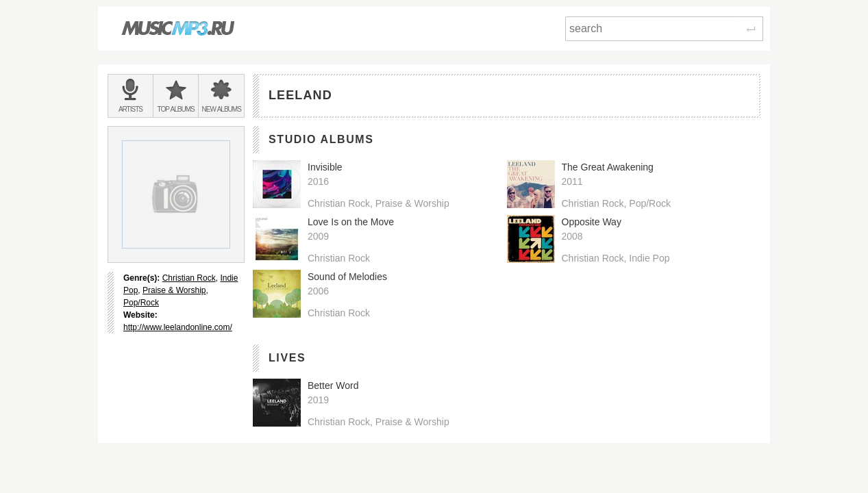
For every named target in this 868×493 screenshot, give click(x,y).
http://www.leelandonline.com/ (178, 327)
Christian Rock (189, 278)
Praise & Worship (174, 290)
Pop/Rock (141, 303)
